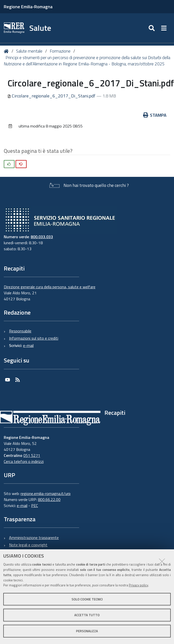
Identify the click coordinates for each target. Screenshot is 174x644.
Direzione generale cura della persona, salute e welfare (50, 287)
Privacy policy (138, 585)
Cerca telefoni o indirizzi (24, 461)
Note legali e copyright (28, 545)
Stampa (155, 115)
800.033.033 (42, 237)
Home (7, 51)
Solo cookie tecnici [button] (87, 599)
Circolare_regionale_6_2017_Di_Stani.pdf (52, 96)
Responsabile (20, 331)
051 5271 (32, 455)
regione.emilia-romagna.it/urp (46, 493)
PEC (35, 505)
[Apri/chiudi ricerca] (152, 28)
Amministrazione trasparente (34, 538)
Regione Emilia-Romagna (28, 7)
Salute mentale (29, 51)
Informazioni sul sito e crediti (34, 338)
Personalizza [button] (87, 631)
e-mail (28, 345)
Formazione (60, 51)
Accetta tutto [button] (87, 615)
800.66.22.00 (49, 499)
